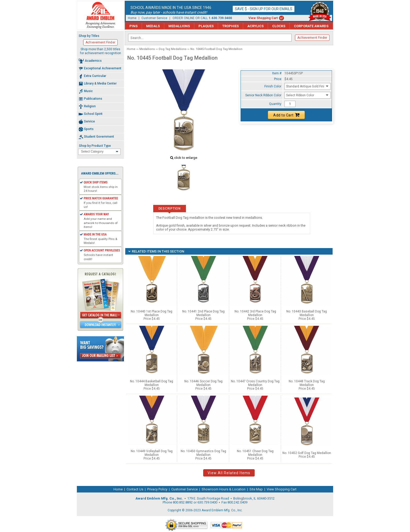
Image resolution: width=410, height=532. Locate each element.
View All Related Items (229, 473)
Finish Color (273, 86)
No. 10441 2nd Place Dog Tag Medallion (203, 313)
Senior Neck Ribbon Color (263, 95)
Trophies (230, 26)
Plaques (206, 26)
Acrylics (255, 26)
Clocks (279, 26)
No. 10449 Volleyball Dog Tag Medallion (152, 453)
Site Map (256, 489)
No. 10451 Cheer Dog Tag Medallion (255, 453)
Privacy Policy (157, 489)
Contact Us (135, 489)
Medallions (179, 26)
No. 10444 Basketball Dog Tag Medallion (152, 383)
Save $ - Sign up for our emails (264, 9)
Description (170, 209)
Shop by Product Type (95, 146)
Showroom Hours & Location (224, 489)
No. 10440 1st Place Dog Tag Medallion (152, 313)
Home (132, 18)
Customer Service (154, 18)
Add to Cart (286, 115)
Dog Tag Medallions (173, 49)
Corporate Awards (311, 26)
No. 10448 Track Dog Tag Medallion (307, 383)
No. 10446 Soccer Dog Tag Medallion (203, 383)
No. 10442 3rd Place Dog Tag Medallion (255, 313)
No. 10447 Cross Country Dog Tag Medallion (255, 383)
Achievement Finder (312, 38)
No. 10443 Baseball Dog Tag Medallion (307, 313)
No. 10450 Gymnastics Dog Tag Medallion (203, 453)
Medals (153, 26)
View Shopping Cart (263, 18)
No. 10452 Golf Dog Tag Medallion (307, 453)
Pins (133, 26)
